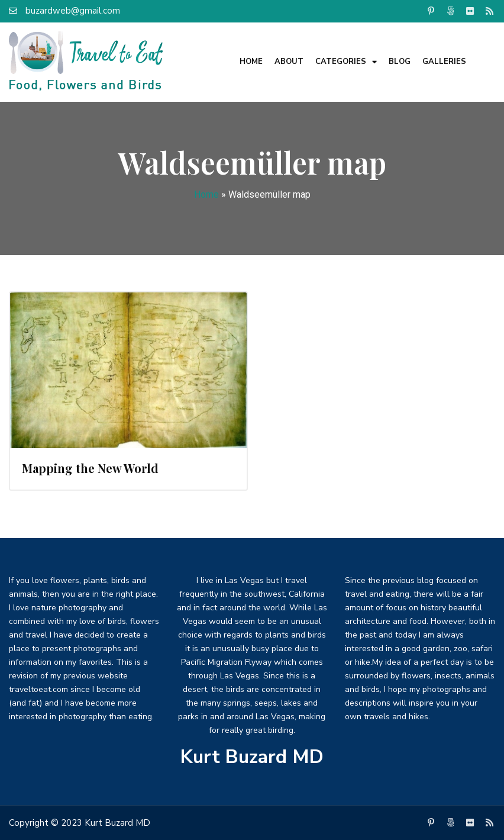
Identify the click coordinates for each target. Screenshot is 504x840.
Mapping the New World (90, 468)
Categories (346, 62)
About (289, 62)
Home (251, 62)
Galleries (444, 62)
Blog (400, 62)
